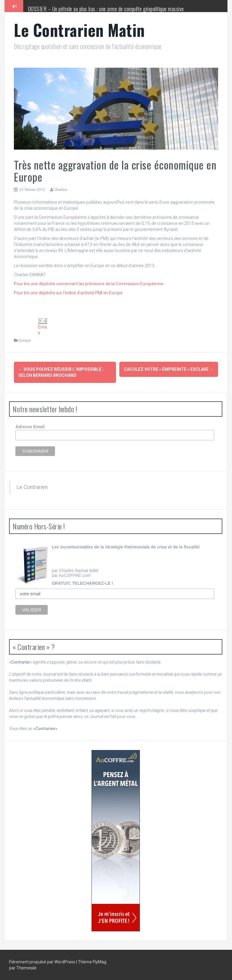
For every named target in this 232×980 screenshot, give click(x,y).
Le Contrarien (32, 487)
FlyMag (100, 962)
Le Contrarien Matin (79, 30)
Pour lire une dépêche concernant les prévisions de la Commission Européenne (89, 284)
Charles (61, 190)
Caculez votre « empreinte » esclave (169, 369)
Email (43, 327)
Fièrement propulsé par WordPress (43, 962)
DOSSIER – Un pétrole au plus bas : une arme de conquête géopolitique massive (106, 9)
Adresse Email (30, 427)
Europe (25, 340)
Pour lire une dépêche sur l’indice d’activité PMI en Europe (68, 293)
